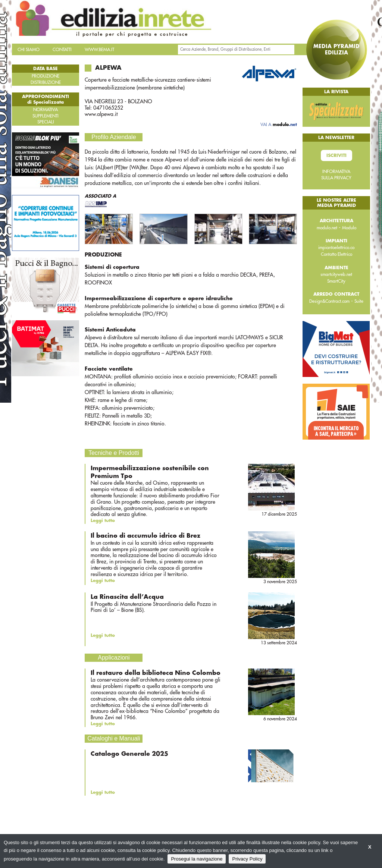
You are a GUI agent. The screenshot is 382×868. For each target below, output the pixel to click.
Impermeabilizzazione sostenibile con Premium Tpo (150, 472)
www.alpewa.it (101, 114)
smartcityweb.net (336, 274)
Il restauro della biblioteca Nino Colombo (156, 673)
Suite (359, 301)
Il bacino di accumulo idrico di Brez (145, 536)
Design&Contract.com (329, 301)
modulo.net (327, 228)
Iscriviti (336, 155)
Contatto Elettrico (336, 254)
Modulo (349, 228)
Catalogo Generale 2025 (129, 754)
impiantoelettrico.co (336, 248)
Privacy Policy (247, 859)
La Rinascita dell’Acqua (127, 597)
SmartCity (336, 281)
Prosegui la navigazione (197, 859)
